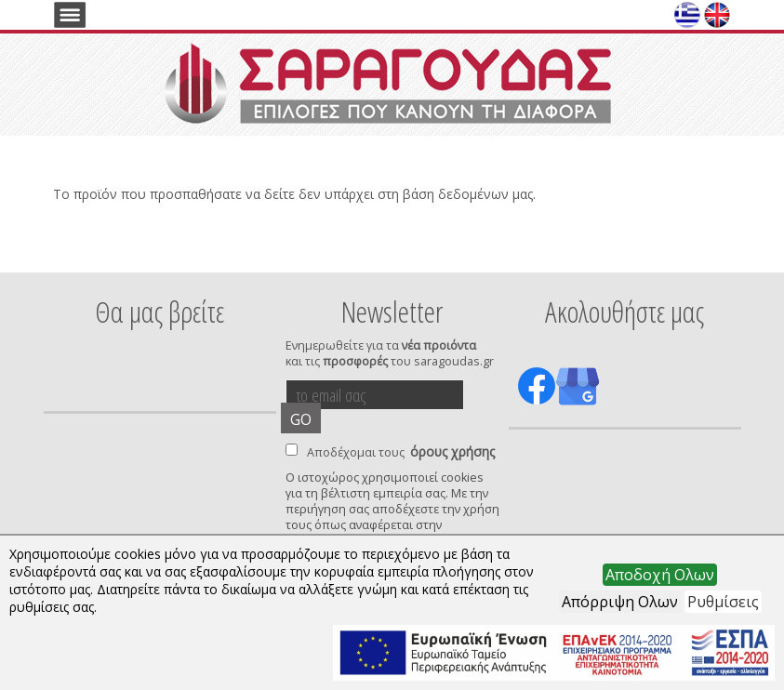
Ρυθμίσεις (723, 602)
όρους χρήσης (452, 451)
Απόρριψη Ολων (620, 602)
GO (301, 419)
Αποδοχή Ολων (660, 575)
